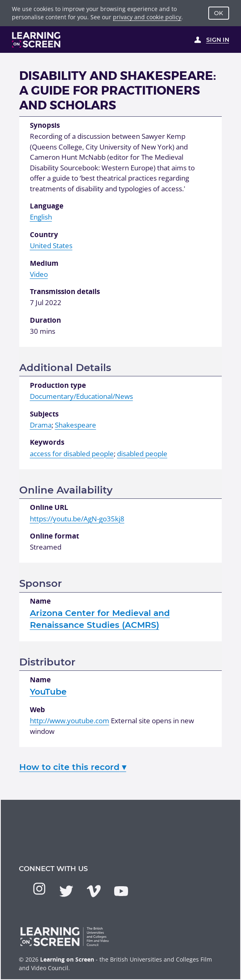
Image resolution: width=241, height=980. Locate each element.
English (41, 217)
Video (39, 274)
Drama (41, 425)
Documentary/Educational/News (81, 396)
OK (218, 13)
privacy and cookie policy (147, 17)
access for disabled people (72, 454)
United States (51, 246)
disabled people (142, 454)
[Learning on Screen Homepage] (36, 40)
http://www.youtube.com (70, 721)
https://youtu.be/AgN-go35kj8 (77, 519)
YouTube (48, 691)
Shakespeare (75, 425)
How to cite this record (73, 767)
